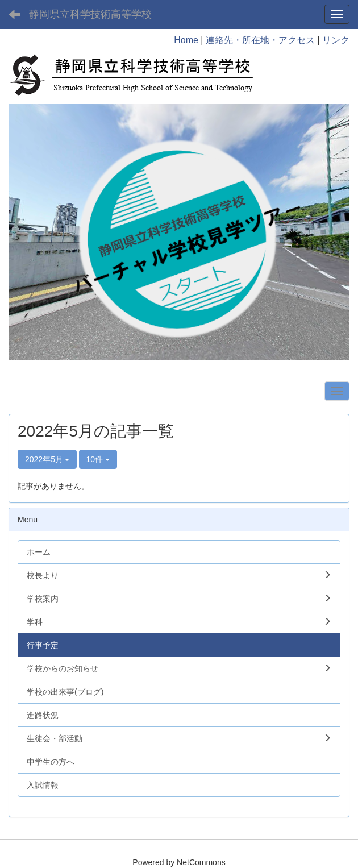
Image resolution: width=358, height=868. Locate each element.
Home (186, 40)
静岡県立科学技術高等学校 (90, 14)
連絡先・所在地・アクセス (260, 40)
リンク (336, 40)
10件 (98, 459)
